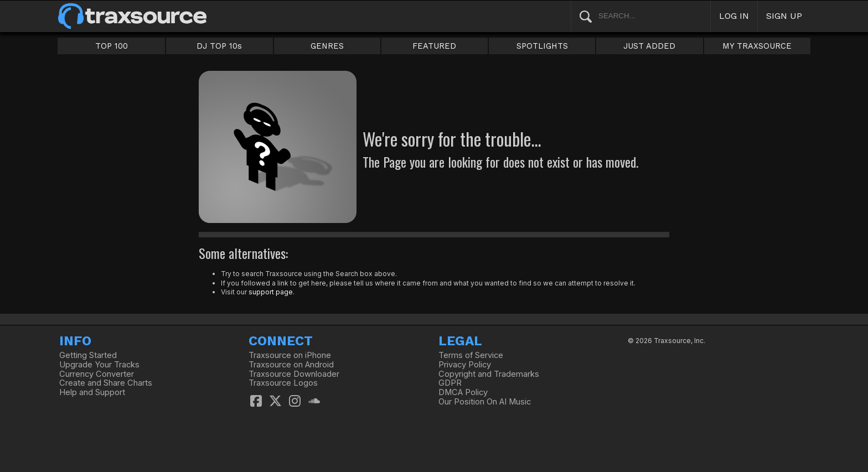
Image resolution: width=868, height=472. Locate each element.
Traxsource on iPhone (290, 355)
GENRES (327, 46)
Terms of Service (471, 355)
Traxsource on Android (291, 365)
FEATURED (434, 46)
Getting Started (88, 355)
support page (271, 292)
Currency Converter (97, 374)
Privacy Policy (465, 365)
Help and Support (92, 392)
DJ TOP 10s (219, 46)
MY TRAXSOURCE (757, 46)
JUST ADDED (649, 46)
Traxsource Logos (283, 383)
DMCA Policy (463, 392)
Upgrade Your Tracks (99, 365)
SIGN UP (784, 16)
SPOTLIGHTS (542, 46)
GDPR (450, 383)
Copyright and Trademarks (489, 374)
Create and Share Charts (106, 383)
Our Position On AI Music (485, 402)
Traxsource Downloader (294, 374)
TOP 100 (112, 46)
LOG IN (734, 16)
